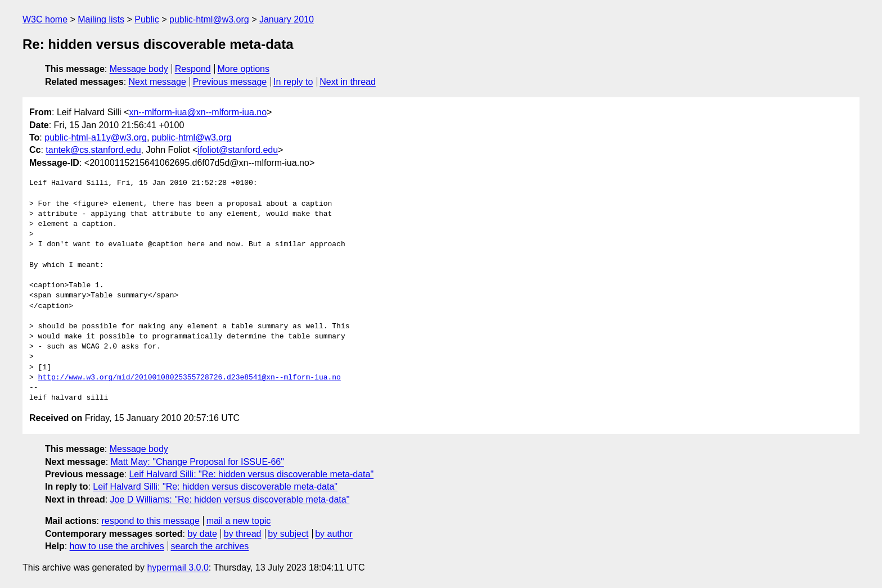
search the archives (210, 546)
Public (147, 19)
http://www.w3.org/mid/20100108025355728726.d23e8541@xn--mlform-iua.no (190, 378)
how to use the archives (117, 546)
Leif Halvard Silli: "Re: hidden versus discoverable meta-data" (251, 474)
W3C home (45, 19)
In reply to (293, 82)
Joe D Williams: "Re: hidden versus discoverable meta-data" (230, 499)
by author (334, 534)
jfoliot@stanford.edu (238, 150)
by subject (288, 534)
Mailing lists (101, 19)
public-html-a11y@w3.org (96, 137)
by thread (243, 534)
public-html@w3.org (209, 19)
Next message (157, 82)
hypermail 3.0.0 (177, 567)
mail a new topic (239, 521)
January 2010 (287, 19)
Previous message (230, 82)
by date (202, 534)
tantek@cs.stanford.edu (93, 150)
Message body (139, 69)
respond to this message (150, 521)
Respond (193, 69)
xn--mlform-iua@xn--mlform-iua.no (198, 112)
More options (244, 69)
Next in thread (348, 82)
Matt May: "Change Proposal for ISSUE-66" (197, 462)
